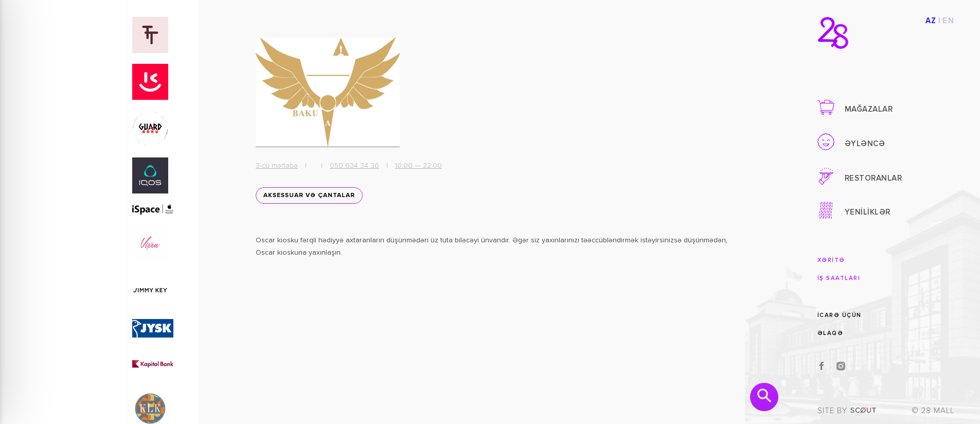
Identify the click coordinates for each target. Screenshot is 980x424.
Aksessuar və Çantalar (309, 196)
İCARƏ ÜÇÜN (840, 315)
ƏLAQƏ (831, 333)
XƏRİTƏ (831, 260)
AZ (931, 21)
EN (948, 21)
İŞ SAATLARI (839, 278)
